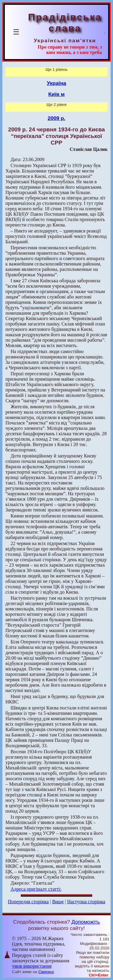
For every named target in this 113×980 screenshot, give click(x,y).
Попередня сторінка (28, 902)
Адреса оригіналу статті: (36, 889)
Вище (58, 902)
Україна (57, 83)
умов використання (32, 966)
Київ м (56, 94)
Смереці (46, 972)
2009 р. (56, 118)
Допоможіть (86, 922)
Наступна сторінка (86, 902)
